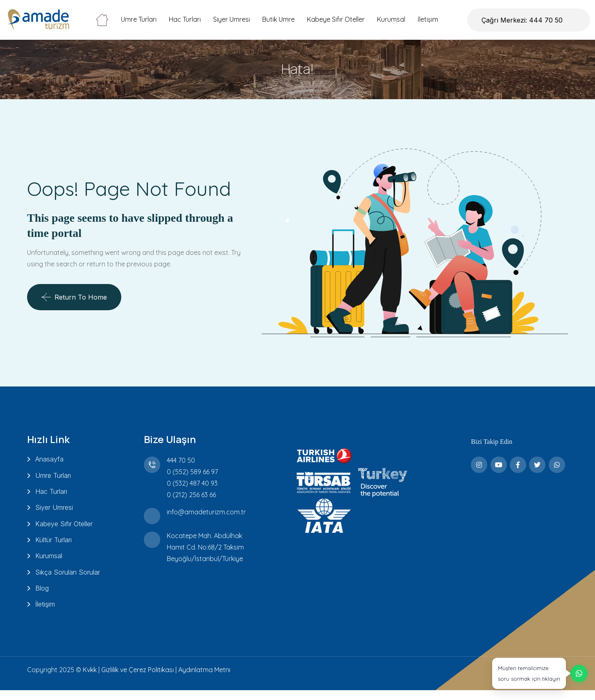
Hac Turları (185, 19)
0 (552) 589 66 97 (191, 472)
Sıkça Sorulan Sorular (68, 580)
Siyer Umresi (232, 19)
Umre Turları (139, 19)
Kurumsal (391, 19)
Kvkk (90, 680)
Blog (42, 597)
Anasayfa (49, 459)
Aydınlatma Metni (204, 680)
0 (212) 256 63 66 (190, 495)
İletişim (428, 19)
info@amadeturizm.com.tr (205, 512)
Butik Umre (278, 19)
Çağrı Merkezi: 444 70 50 (522, 20)
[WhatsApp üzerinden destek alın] (539, 668)
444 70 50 (179, 460)
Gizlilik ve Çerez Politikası (137, 680)
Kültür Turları (53, 545)
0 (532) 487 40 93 (191, 483)
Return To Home (74, 297)
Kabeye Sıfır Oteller (336, 19)
